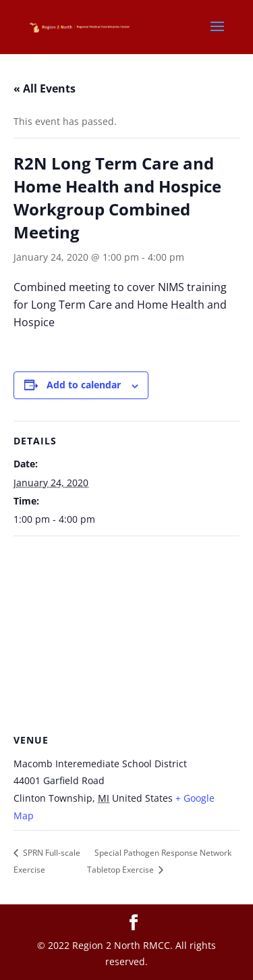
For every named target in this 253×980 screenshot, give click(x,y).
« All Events (45, 88)
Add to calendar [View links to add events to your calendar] (84, 385)
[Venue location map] (126, 634)
